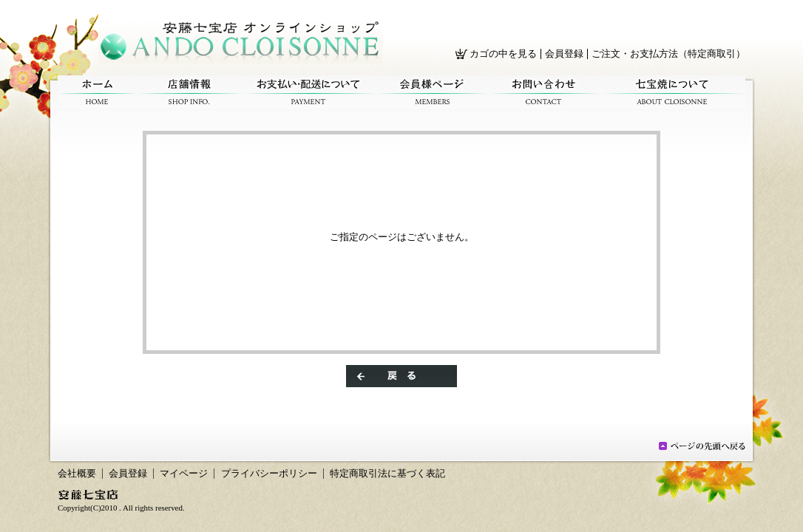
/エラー (241, 41)
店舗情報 (189, 92)
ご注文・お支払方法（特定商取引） (668, 54)
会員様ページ (432, 92)
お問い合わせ (544, 92)
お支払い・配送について (309, 92)
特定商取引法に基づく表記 (387, 474)
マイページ (184, 474)
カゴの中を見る (503, 54)
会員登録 (564, 54)
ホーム (97, 92)
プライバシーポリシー (269, 474)
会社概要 (77, 474)
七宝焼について (672, 92)
